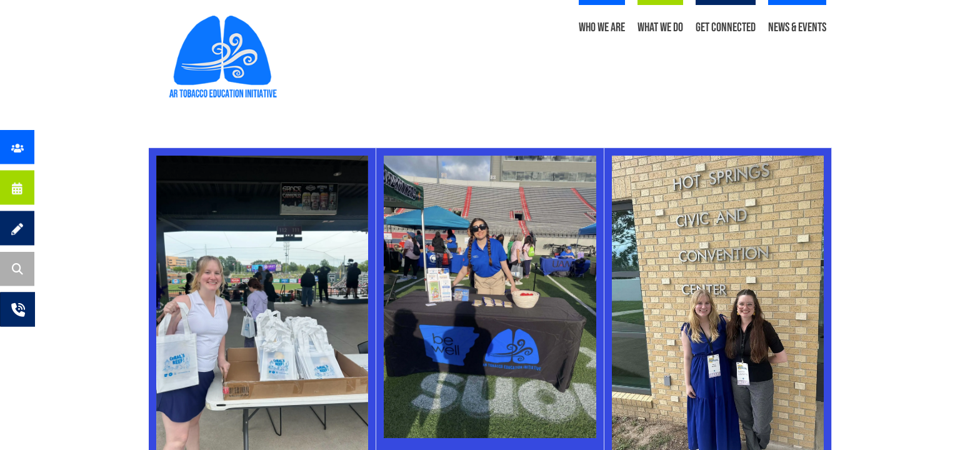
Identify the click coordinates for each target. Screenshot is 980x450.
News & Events (797, 27)
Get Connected (726, 27)
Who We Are (602, 27)
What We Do (660, 27)
